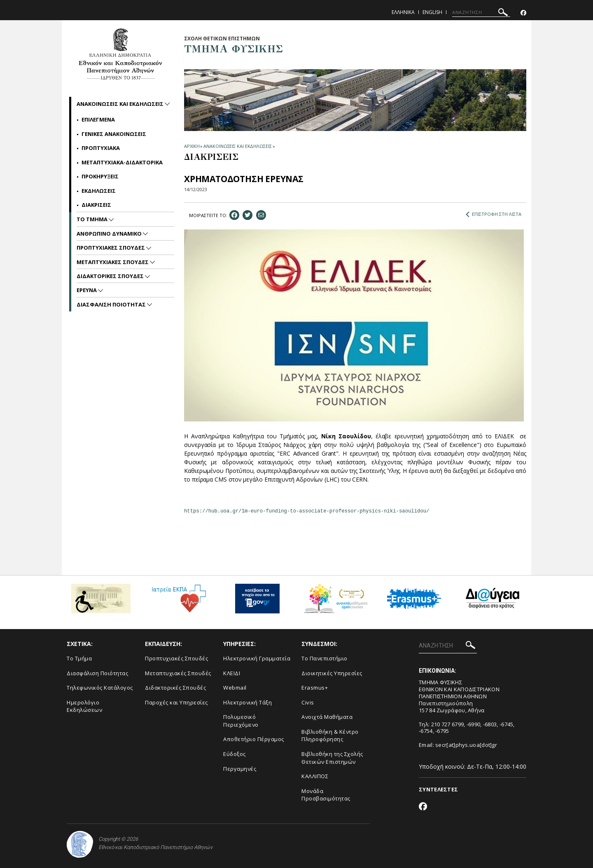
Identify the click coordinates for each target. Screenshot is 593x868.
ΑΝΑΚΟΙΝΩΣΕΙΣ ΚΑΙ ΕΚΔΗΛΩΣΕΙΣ (237, 146)
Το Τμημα (93, 219)
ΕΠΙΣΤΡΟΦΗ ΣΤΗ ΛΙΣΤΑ (494, 214)
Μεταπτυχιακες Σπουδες (113, 262)
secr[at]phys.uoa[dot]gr (466, 745)
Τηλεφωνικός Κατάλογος (100, 688)
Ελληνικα (403, 12)
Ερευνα (87, 290)
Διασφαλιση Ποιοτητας (112, 304)
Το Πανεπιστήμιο (325, 658)
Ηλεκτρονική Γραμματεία (257, 658)
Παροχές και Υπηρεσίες (176, 702)
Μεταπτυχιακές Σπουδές (178, 673)
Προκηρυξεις (100, 176)
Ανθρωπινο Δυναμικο (110, 234)
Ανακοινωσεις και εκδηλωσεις (121, 104)
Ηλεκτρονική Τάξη (247, 702)
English (432, 12)
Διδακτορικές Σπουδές (175, 688)
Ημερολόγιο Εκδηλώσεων (84, 706)
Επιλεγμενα (98, 119)
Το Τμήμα (79, 658)
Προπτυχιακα (101, 148)
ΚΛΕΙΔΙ (232, 673)
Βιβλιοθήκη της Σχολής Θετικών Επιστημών (332, 758)
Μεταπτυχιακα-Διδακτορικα (122, 162)
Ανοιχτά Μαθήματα (327, 717)
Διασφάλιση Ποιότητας (97, 673)
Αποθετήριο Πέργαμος (254, 739)
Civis (308, 702)
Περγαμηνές (240, 769)
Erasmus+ (315, 688)
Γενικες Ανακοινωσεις (114, 134)
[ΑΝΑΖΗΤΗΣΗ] (481, 12)
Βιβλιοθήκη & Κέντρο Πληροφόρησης (330, 736)
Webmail (235, 688)
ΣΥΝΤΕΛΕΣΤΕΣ (438, 789)
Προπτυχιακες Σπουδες (111, 248)
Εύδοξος (235, 754)
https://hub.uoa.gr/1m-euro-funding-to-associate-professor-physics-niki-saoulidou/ (307, 511)
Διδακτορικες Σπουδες (111, 276)
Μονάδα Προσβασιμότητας (326, 795)
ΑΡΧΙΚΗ (192, 146)
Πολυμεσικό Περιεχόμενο (241, 721)
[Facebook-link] (523, 13)
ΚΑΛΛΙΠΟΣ (315, 776)
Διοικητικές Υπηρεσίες (332, 673)
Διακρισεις (96, 205)
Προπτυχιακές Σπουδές (176, 658)
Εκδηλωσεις (99, 191)
